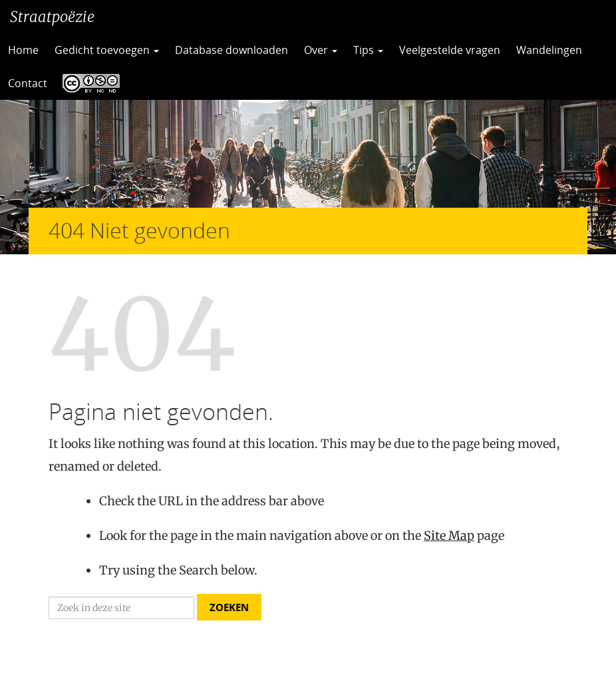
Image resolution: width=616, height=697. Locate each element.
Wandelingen (549, 50)
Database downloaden (231, 50)
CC (88, 83)
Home (23, 50)
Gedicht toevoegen (107, 50)
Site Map (449, 536)
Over (321, 50)
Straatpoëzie (52, 17)
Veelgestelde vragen (450, 50)
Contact (28, 83)
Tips (368, 50)
